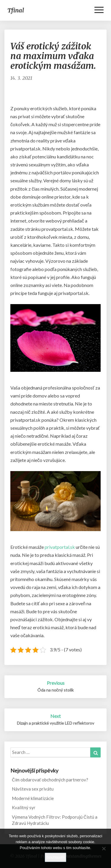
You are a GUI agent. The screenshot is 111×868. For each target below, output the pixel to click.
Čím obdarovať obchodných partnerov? (50, 780)
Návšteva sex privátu (33, 789)
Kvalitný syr (24, 807)
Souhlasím (55, 857)
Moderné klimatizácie (33, 798)
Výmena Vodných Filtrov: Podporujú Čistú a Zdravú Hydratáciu (55, 820)
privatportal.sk (60, 547)
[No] (104, 848)
